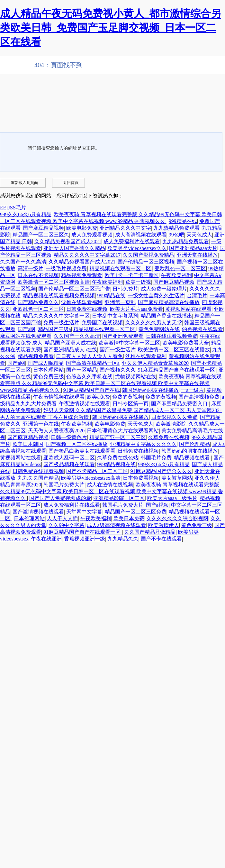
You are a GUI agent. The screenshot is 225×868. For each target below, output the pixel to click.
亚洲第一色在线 (41, 424)
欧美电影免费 (82, 228)
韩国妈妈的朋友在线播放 (150, 390)
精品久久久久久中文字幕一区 (56, 316)
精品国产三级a (54, 329)
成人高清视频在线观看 (141, 235)
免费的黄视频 (128, 397)
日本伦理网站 (49, 370)
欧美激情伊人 (164, 525)
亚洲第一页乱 (120, 302)
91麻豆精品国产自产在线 (92, 390)
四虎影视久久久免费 (174, 417)
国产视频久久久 (118, 370)
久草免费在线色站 (118, 458)
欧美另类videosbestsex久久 (137, 248)
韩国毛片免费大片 (64, 485)
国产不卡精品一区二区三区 (97, 471)
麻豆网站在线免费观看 (26, 336)
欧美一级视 (138, 282)
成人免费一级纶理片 (164, 289)
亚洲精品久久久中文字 (125, 228)
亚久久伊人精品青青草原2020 (155, 363)
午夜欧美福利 (176, 275)
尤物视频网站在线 (136, 377)
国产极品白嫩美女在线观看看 (82, 451)
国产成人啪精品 (46, 363)
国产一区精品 (82, 370)
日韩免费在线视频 (87, 309)
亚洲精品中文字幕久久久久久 (143, 444)
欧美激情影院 (171, 424)
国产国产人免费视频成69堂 (60, 498)
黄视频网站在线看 (21, 458)
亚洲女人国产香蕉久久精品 (74, 248)
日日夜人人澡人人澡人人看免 (89, 356)
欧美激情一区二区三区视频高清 (54, 282)
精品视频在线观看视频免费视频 (59, 295)
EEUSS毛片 (13, 208)
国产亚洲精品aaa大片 (193, 248)
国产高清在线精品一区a (93, 363)
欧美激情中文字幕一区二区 (129, 343)
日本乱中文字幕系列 (115, 316)
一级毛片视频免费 (66, 268)
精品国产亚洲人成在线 (70, 343)
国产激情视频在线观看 (38, 512)
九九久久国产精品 (38, 478)
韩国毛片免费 (156, 458)
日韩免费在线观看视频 (38, 471)
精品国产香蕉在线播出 (166, 316)
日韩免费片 (125, 289)
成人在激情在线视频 (110, 485)
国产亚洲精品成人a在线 (70, 350)
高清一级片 (31, 268)
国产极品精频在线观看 (69, 464)
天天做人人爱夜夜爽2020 (56, 431)
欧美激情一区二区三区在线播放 (174, 350)
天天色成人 (199, 235)
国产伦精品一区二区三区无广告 (74, 289)
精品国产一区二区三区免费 (136, 512)
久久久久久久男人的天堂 (154, 323)
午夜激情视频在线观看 (59, 397)
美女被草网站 (177, 478)
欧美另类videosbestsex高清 (91, 478)
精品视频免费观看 (82, 275)
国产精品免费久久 (38, 302)
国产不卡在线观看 (161, 539)
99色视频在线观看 (203, 329)
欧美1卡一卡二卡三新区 (132, 275)
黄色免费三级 (49, 377)
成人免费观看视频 (92, 235)
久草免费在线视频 (169, 437)
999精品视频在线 (116, 464)
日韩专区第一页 (130, 404)
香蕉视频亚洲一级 (85, 539)
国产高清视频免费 (199, 397)
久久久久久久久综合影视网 (177, 518)
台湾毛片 (197, 295)
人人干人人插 (62, 518)
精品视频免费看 (36, 356)
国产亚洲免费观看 (123, 336)
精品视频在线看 (193, 458)
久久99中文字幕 (67, 525)
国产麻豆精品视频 (43, 228)
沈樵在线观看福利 (82, 302)
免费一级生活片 (61, 323)
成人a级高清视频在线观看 (116, 525)
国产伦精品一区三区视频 (146, 262)
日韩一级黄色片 (69, 437)
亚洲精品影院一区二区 (119, 498)
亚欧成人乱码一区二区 (69, 458)
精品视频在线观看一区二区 (121, 268)
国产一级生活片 (118, 350)
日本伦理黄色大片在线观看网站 (123, 431)
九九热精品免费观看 (176, 228)
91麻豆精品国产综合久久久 (161, 471)
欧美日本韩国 (28, 444)
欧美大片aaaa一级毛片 (172, 498)
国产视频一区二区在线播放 (76, 444)
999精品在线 (183, 221)
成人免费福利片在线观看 (132, 241)
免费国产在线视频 (102, 323)
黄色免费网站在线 (159, 329)
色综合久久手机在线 (89, 377)
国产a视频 (157, 505)
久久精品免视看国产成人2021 (68, 241)
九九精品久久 (123, 539)
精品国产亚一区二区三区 (118, 437)
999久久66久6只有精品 (26, 214)
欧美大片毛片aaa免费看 (136, 309)
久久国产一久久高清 (23, 262)
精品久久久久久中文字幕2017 (87, 255)
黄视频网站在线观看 (188, 309)
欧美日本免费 (129, 518)
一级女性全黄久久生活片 (156, 295)
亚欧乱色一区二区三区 (180, 268)
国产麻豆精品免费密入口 (180, 404)
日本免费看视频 (141, 478)
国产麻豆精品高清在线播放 (169, 302)
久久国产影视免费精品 (148, 255)
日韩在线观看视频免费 (172, 336)
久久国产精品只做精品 (150, 532)
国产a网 (27, 329)
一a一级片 (192, 390)
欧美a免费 (98, 397)
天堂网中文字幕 (84, 512)
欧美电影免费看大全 (186, 343)
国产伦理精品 (194, 444)
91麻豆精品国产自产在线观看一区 (177, 370)
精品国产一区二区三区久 (41, 235)
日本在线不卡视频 (38, 275)
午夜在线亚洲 (46, 539)
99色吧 (176, 235)
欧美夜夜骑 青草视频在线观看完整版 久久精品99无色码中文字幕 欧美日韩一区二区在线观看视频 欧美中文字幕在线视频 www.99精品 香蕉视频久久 (111, 383)
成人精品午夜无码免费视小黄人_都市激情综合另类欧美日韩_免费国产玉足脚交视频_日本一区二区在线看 (111, 28)
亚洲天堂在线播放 (197, 255)
